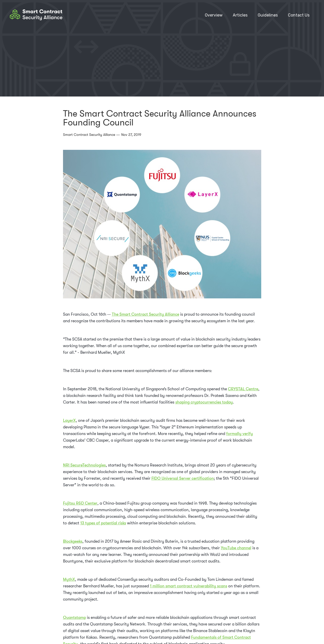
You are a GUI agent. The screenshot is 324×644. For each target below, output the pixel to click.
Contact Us (299, 15)
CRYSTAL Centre (243, 389)
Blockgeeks (73, 541)
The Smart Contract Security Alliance (145, 314)
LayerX (69, 421)
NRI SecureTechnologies (84, 465)
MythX (69, 579)
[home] (36, 15)
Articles (240, 15)
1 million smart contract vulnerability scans (189, 586)
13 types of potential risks (103, 523)
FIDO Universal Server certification (183, 478)
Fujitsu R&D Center (80, 503)
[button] (268, 15)
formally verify (240, 434)
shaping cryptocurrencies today (204, 402)
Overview (214, 15)
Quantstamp (74, 618)
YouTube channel (236, 548)
